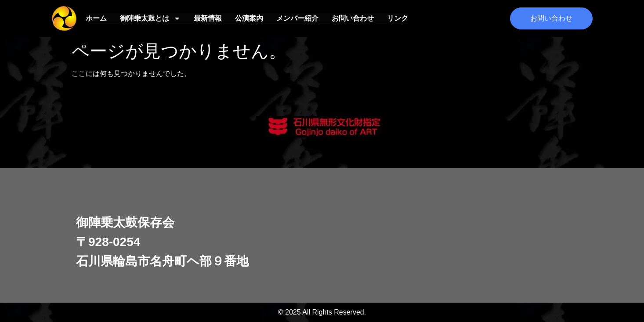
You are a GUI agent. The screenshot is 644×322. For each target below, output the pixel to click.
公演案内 (249, 18)
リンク (398, 18)
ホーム (96, 18)
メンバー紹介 (297, 18)
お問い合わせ (353, 18)
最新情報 (208, 18)
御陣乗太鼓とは (150, 18)
